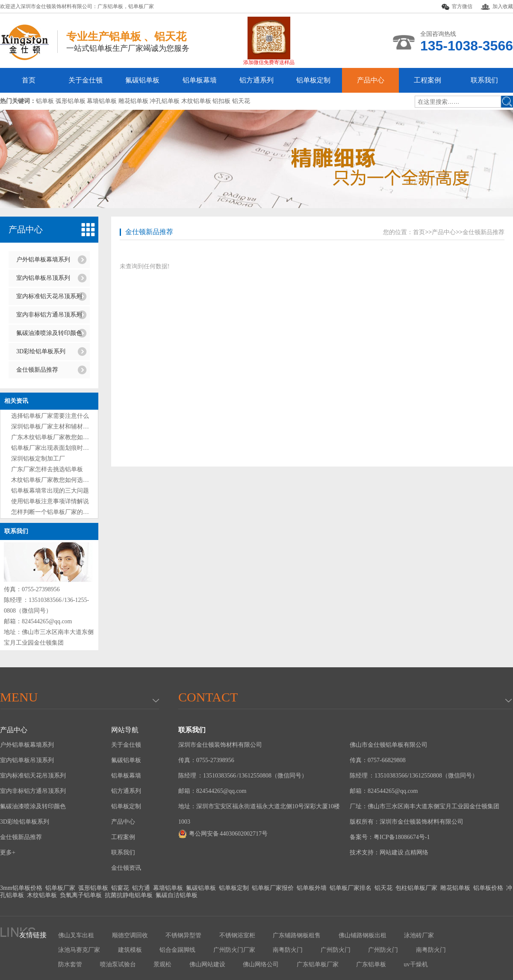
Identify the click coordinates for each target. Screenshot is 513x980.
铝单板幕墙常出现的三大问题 (50, 491)
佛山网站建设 (207, 964)
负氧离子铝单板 (81, 895)
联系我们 (484, 80)
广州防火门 (336, 950)
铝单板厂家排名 (351, 888)
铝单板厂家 (141, 6)
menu (19, 697)
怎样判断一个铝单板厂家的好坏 (53, 512)
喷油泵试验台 (118, 964)
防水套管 (70, 964)
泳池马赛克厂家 (79, 950)
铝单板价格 (488, 888)
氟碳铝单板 (142, 80)
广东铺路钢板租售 (297, 935)
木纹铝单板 (42, 895)
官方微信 (457, 7)
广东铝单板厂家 (318, 964)
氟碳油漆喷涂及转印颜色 (49, 333)
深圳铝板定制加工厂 (38, 459)
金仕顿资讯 (126, 868)
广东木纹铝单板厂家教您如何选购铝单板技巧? (72, 437)
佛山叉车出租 (76, 935)
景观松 (162, 964)
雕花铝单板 (455, 888)
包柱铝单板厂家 (416, 888)
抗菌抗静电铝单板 (129, 895)
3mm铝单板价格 (21, 888)
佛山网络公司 (261, 964)
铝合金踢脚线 (177, 950)
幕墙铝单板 (168, 888)
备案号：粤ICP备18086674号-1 (390, 837)
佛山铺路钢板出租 (363, 935)
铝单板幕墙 (200, 80)
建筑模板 (130, 950)
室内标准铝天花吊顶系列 (49, 296)
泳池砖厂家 (419, 935)
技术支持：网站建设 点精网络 (389, 852)
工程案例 (427, 80)
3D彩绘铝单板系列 (41, 351)
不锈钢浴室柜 (237, 935)
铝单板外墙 (312, 888)
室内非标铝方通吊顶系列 (49, 315)
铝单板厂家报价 (273, 888)
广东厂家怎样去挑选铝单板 (47, 469)
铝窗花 (120, 888)
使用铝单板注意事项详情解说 (50, 501)
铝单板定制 (313, 80)
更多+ (8, 852)
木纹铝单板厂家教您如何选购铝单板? (60, 480)
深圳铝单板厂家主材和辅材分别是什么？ (65, 427)
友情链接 (33, 935)
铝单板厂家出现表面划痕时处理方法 (59, 448)
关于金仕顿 (85, 80)
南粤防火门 (288, 950)
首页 (29, 80)
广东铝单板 (110, 6)
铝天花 (383, 888)
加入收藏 (497, 7)
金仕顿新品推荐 (37, 370)
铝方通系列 (256, 80)
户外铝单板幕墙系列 (43, 260)
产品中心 (371, 80)
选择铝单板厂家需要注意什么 (50, 416)
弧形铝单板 (93, 888)
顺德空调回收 (130, 935)
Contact (208, 697)
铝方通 (141, 888)
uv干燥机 (416, 964)
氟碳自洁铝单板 (177, 895)
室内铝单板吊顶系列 (43, 278)
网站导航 (125, 730)
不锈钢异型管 (183, 935)
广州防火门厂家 (234, 950)
